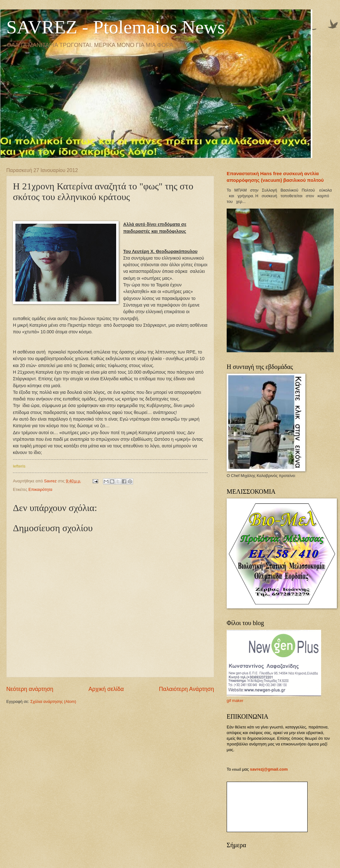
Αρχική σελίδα (106, 689)
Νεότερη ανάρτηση (30, 689)
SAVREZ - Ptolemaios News (116, 27)
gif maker (235, 701)
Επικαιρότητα (40, 489)
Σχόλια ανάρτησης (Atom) (53, 701)
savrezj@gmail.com (269, 769)
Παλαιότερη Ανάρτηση (187, 689)
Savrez (51, 481)
